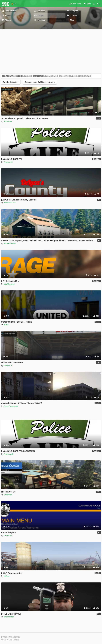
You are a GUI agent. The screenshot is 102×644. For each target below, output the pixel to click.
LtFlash (7, 576)
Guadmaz (8, 495)
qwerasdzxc (9, 617)
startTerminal (9, 284)
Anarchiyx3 (8, 454)
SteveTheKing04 (11, 406)
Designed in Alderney (11, 637)
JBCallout (8, 121)
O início (11, 82)
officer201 (8, 365)
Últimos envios (40, 82)
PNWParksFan (10, 243)
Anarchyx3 (8, 162)
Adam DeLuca (10, 203)
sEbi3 (6, 325)
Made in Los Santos (10, 640)
